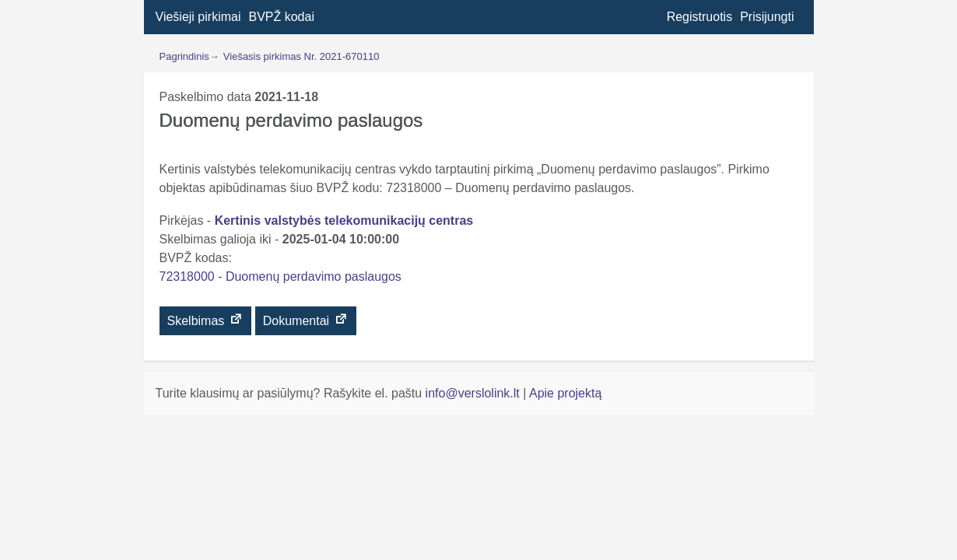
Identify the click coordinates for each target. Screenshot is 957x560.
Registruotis (699, 17)
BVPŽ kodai (281, 17)
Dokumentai (306, 320)
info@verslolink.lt (475, 393)
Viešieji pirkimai (198, 17)
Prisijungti (767, 17)
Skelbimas (205, 320)
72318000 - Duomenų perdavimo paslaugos (280, 276)
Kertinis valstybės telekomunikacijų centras (344, 220)
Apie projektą (565, 393)
